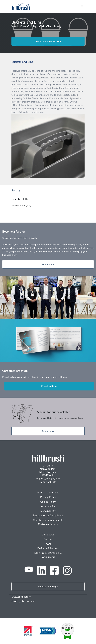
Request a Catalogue (48, 586)
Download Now (49, 386)
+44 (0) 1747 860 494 (48, 479)
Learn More (48, 264)
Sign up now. (48, 431)
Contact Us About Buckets (48, 41)
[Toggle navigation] (83, 6)
